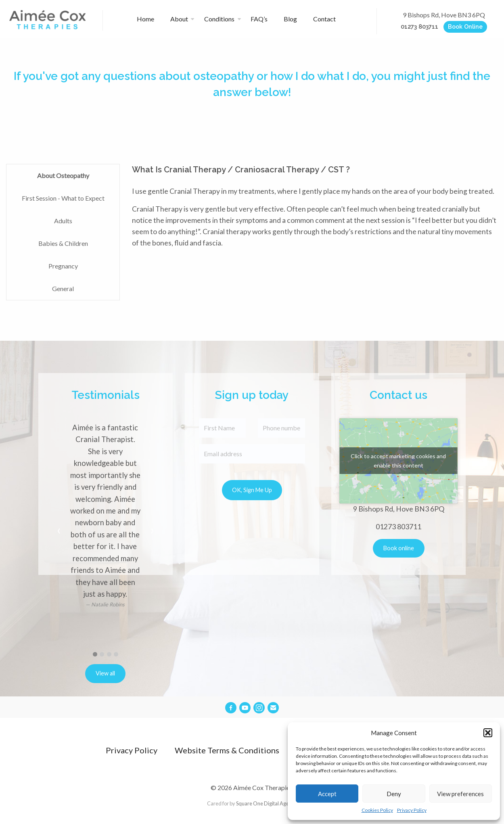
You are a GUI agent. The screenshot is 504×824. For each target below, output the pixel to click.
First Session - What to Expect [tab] (63, 198)
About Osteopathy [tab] (63, 175)
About (179, 19)
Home (145, 19)
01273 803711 (419, 26)
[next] (152, 531)
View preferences (460, 794)
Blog (291, 19)
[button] (488, 733)
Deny (394, 794)
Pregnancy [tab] (63, 266)
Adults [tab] (63, 221)
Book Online (465, 26)
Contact (324, 19)
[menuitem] (149, 19)
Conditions (219, 19)
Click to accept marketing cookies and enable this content (398, 461)
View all (105, 673)
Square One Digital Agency (267, 803)
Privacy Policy (412, 810)
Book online (399, 548)
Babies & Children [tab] (63, 243)
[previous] (59, 531)
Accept (327, 794)
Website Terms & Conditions (227, 750)
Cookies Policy (377, 810)
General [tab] (63, 288)
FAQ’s (259, 19)
